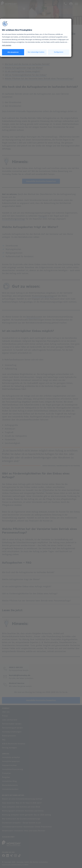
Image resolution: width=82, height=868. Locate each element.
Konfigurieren (59, 52)
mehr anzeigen (7, 45)
